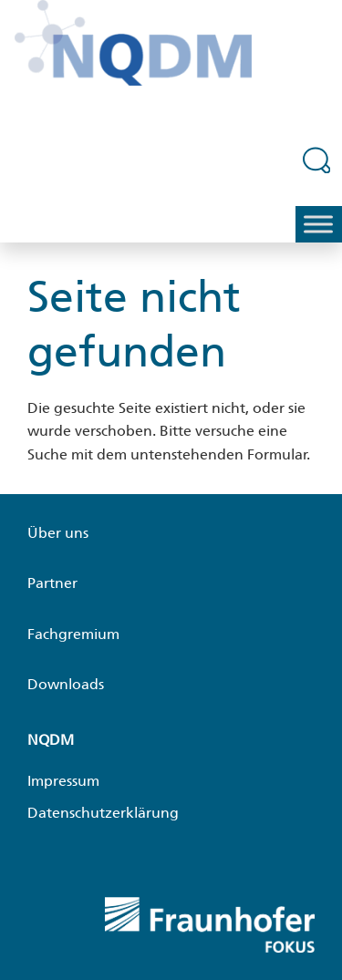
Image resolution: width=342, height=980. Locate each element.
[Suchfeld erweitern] (317, 160)
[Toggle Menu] (318, 224)
